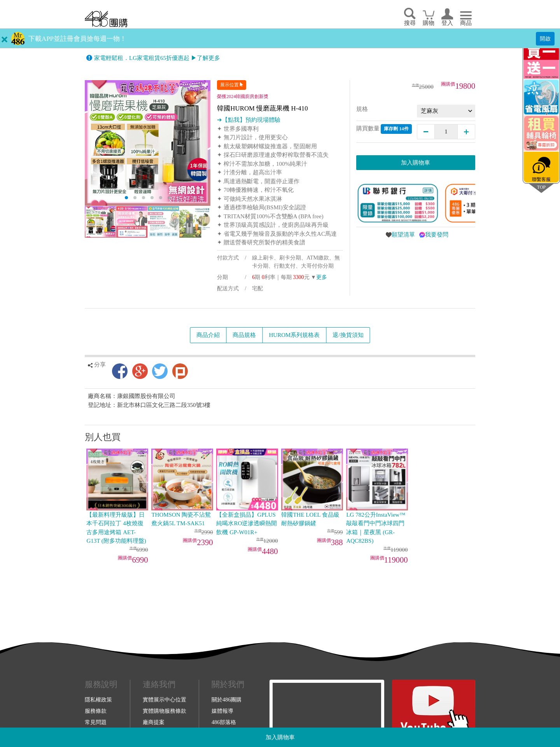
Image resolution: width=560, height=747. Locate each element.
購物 (429, 23)
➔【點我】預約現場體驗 (249, 120)
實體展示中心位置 (164, 700)
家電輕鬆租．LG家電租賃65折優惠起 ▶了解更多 (157, 58)
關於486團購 (227, 700)
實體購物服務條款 (164, 711)
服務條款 (96, 711)
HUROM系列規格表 (294, 335)
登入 (447, 23)
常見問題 (96, 722)
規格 (362, 109)
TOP (541, 187)
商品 (466, 23)
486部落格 (224, 722)
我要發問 (437, 235)
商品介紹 (208, 335)
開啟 (545, 39)
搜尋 (410, 23)
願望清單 (403, 235)
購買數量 (384, 129)
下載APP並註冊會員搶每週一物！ (77, 39)
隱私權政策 (98, 700)
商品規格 (244, 335)
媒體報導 (222, 711)
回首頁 (106, 19)
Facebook (120, 371)
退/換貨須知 (348, 335)
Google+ (140, 371)
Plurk (180, 371)
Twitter (160, 371)
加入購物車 (280, 737)
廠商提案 (154, 722)
